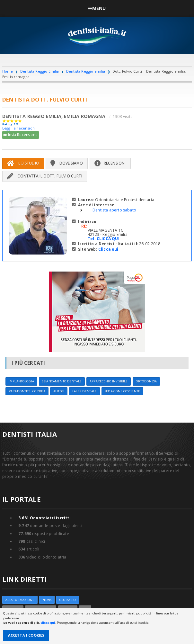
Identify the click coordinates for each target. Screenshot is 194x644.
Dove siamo (67, 163)
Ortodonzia (146, 381)
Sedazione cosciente (122, 391)
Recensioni (110, 163)
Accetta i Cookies (26, 635)
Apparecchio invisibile (109, 381)
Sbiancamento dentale (62, 381)
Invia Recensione (21, 135)
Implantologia (21, 381)
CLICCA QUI (108, 239)
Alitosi (59, 391)
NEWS (47, 600)
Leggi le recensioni (19, 128)
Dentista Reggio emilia (86, 71)
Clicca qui (108, 249)
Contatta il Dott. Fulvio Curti (45, 176)
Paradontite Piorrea (27, 391)
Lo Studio (23, 163)
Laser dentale (84, 391)
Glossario (68, 600)
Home (8, 71)
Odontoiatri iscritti (44, 518)
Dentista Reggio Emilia (40, 71)
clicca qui (48, 623)
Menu (97, 8)
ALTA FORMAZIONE (20, 600)
